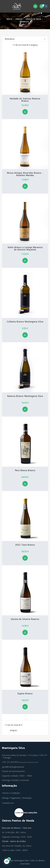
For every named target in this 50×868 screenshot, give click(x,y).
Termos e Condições (11, 793)
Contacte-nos (8, 803)
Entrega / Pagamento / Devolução (17, 798)
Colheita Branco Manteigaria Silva (25, 322)
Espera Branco (25, 694)
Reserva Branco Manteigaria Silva (25, 396)
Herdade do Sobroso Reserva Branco (25, 100)
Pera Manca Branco (25, 470)
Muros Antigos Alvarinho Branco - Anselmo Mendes (25, 174)
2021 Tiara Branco (25, 545)
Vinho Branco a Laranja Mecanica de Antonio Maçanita (25, 249)
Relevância (25, 39)
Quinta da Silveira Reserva (25, 619)
